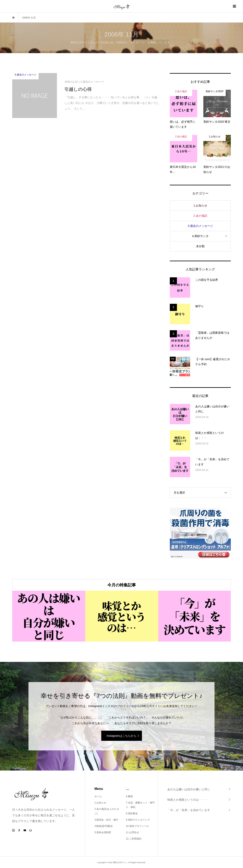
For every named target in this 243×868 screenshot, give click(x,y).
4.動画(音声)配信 (104, 826)
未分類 (200, 246)
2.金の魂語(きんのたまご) (107, 811)
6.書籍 (129, 796)
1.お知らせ (200, 206)
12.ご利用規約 (134, 839)
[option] (49, 616)
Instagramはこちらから (121, 736)
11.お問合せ (132, 832)
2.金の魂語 (200, 216)
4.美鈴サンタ (200, 236)
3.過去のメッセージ (200, 226)
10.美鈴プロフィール (137, 826)
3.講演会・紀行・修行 (106, 820)
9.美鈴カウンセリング (138, 820)
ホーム (98, 796)
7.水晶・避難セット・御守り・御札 (140, 805)
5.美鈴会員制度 (103, 832)
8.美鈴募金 (132, 813)
